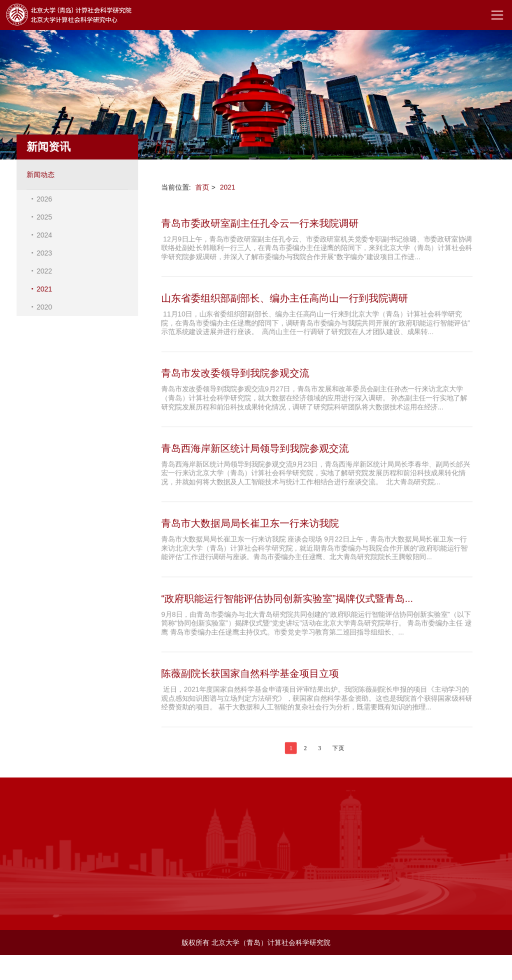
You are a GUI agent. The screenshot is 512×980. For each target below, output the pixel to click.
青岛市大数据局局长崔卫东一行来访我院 (249, 524)
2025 (42, 217)
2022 (42, 271)
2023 (42, 253)
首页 (201, 184)
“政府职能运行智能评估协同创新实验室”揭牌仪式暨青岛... (286, 599)
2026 (42, 199)
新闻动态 (38, 174)
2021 (42, 289)
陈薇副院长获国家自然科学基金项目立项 (249, 675)
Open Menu (497, 15)
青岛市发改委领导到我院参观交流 (234, 372)
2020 (42, 307)
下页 (338, 750)
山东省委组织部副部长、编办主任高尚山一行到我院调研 (284, 297)
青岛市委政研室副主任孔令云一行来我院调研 (259, 221)
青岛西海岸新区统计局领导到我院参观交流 (254, 448)
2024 (42, 235)
